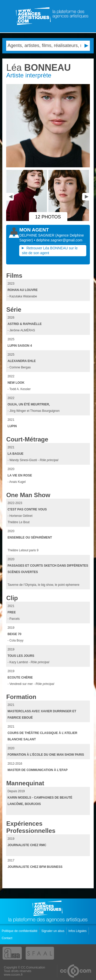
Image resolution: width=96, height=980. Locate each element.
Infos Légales (78, 931)
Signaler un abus (53, 931)
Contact (8, 938)
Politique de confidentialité (20, 931)
